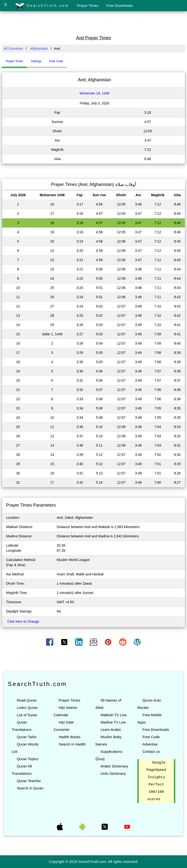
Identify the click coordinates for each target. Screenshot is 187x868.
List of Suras (27, 715)
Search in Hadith (72, 744)
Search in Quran (30, 788)
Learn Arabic (111, 730)
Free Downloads (119, 5)
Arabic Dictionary (114, 766)
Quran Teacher (29, 781)
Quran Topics (28, 759)
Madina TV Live (113, 722)
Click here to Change (23, 622)
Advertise (150, 744)
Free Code (151, 737)
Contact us (151, 751)
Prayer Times (88, 5)
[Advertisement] (93, 23)
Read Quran (27, 700)
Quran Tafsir (27, 737)
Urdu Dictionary (113, 773)
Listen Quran (27, 708)
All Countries (13, 49)
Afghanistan (39, 49)
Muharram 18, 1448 (94, 93)
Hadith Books (70, 737)
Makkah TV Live (114, 715)
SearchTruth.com (42, 6)
